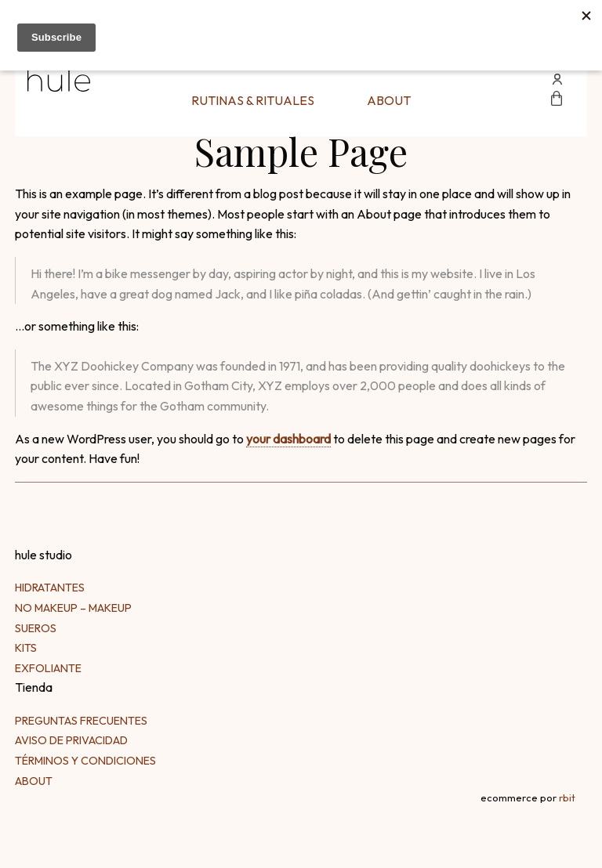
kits (26, 648)
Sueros (36, 628)
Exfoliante (48, 668)
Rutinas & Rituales (253, 100)
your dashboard (288, 439)
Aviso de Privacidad (71, 740)
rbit (567, 797)
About (389, 100)
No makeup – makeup (73, 608)
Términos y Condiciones (85, 761)
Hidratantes (50, 588)
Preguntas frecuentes (81, 721)
